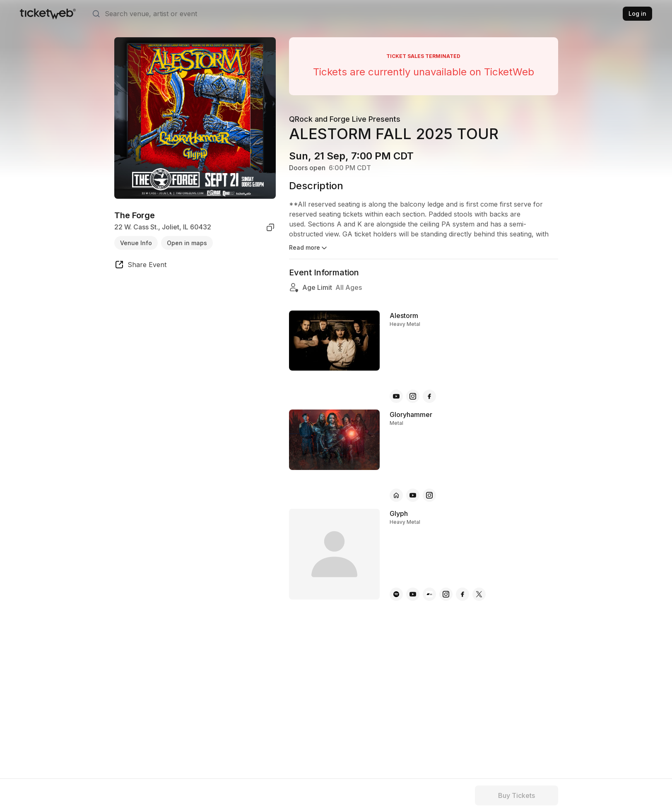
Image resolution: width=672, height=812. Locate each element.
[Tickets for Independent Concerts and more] (48, 14)
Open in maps (187, 243)
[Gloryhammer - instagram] (429, 495)
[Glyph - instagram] (446, 594)
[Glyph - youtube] (413, 594)
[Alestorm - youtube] (396, 396)
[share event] (140, 266)
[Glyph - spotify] (396, 594)
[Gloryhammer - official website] (396, 495)
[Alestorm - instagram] (413, 396)
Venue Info (136, 243)
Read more (309, 248)
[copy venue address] (270, 227)
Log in (637, 13)
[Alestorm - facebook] (429, 396)
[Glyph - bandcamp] (429, 594)
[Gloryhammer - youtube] (413, 495)
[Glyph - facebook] (462, 594)
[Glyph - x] (479, 594)
